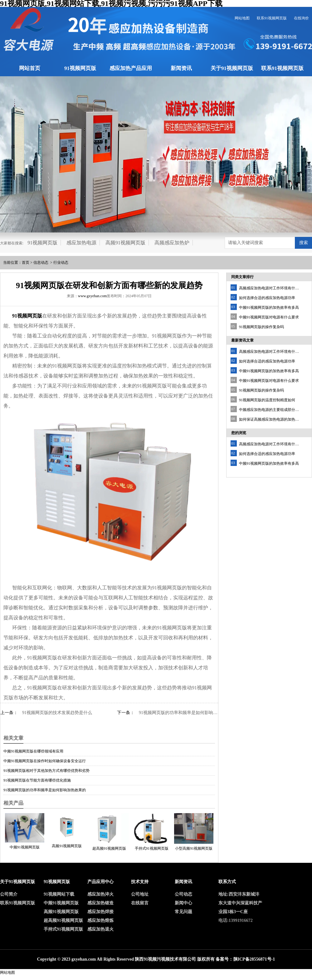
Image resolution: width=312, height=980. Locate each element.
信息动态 (41, 262)
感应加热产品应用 (131, 68)
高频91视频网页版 (125, 243)
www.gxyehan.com (93, 296)
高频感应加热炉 (172, 243)
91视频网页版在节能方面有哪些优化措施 (37, 780)
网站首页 (30, 68)
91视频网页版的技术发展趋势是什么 (57, 713)
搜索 (304, 243)
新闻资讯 (181, 68)
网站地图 (242, 18)
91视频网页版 (80, 68)
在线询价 (301, 18)
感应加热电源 (81, 243)
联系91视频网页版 (272, 18)
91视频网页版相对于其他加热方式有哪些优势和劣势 (46, 771)
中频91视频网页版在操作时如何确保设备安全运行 (45, 761)
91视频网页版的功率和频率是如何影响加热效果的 (178, 713)
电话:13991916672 (236, 920)
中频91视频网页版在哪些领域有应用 (33, 751)
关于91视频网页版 (232, 68)
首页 (26, 262)
